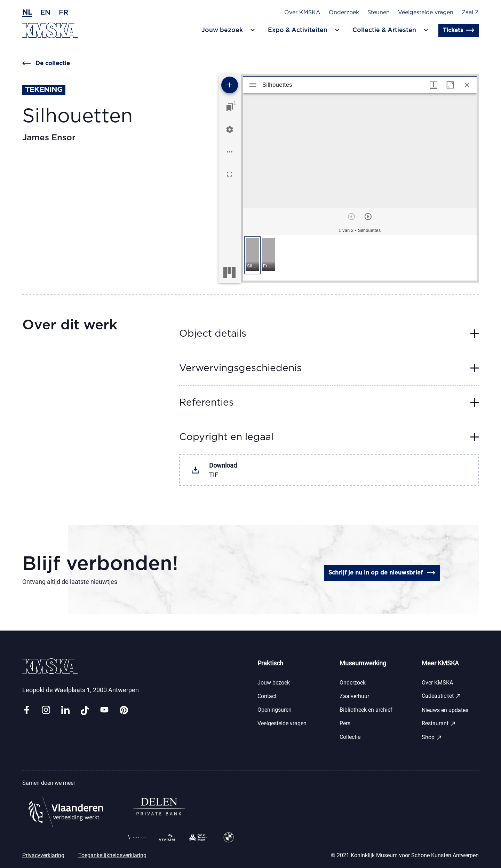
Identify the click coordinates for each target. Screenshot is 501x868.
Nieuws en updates (445, 710)
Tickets (459, 30)
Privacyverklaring (43, 855)
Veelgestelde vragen (426, 13)
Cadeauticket (442, 696)
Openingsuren (275, 710)
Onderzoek (344, 13)
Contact (267, 696)
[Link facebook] (26, 710)
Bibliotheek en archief (366, 710)
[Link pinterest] (124, 710)
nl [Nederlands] (27, 13)
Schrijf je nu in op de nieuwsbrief (382, 573)
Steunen (379, 13)
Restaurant (439, 724)
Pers (345, 723)
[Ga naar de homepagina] (50, 30)
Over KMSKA (302, 13)
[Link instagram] (46, 710)
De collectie (46, 63)
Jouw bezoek (274, 683)
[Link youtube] (104, 710)
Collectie (350, 737)
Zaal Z (470, 13)
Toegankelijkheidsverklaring (112, 855)
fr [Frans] (63, 13)
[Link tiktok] (85, 710)
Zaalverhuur (354, 696)
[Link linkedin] (65, 710)
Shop (432, 737)
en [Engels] (45, 13)
